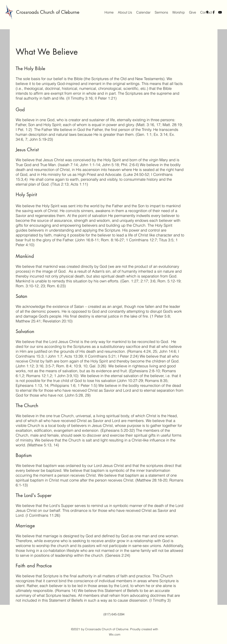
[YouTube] (220, 12)
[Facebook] (214, 12)
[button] (125, 12)
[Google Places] (207, 12)
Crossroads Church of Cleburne (48, 12)
